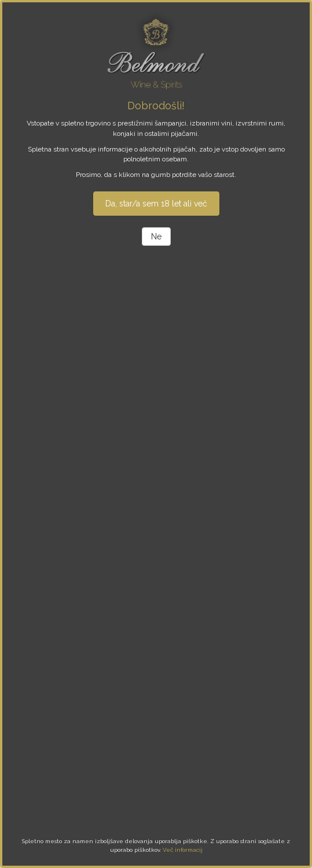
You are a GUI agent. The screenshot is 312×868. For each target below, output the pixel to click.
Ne (156, 237)
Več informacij (183, 850)
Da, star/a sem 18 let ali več (156, 204)
